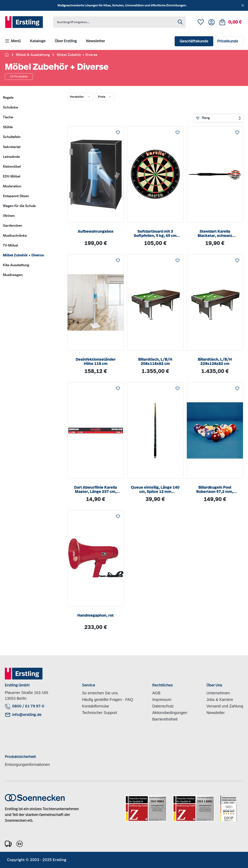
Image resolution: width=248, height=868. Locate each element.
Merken (118, 131)
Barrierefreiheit (165, 719)
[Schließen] (243, 5)
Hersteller (80, 97)
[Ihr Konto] (212, 22)
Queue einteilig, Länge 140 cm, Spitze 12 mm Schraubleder (155, 490)
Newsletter (216, 713)
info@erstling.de (27, 715)
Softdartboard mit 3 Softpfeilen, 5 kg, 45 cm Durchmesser (155, 234)
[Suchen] (180, 22)
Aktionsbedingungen (170, 713)
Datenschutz (163, 706)
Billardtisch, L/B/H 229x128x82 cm (215, 362)
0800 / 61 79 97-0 (28, 706)
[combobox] (114, 22)
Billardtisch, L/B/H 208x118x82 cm (155, 362)
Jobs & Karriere (220, 700)
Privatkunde (228, 41)
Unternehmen (218, 693)
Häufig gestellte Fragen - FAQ (108, 700)
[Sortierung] (218, 118)
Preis (105, 97)
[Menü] (13, 41)
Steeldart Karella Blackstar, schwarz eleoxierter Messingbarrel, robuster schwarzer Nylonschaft (215, 234)
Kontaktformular (96, 706)
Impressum (162, 700)
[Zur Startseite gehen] (7, 55)
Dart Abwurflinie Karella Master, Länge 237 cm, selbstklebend (96, 490)
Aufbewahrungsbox (96, 232)
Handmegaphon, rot (96, 615)
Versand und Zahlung (225, 706)
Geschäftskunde (194, 41)
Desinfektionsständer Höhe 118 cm (96, 362)
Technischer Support (100, 713)
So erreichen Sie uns (100, 693)
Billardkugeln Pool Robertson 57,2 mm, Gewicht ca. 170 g (215, 490)
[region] (124, 5)
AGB (156, 693)
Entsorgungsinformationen (27, 764)
